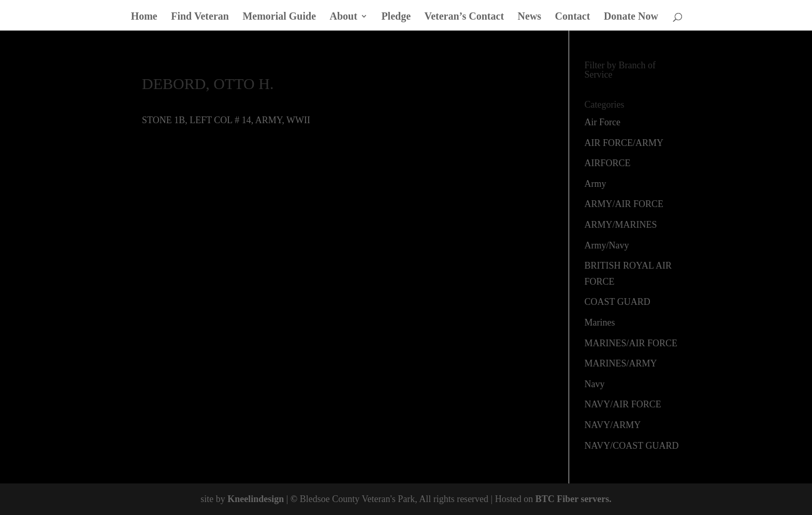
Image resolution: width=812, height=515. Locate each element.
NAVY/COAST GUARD (632, 446)
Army (596, 184)
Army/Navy (607, 245)
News (530, 17)
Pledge (396, 17)
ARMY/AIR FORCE (624, 204)
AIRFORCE (608, 163)
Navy (595, 384)
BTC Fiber (557, 499)
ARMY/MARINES (621, 225)
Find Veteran (200, 17)
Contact (573, 17)
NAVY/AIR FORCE (623, 404)
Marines (600, 322)
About (344, 17)
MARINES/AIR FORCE (631, 343)
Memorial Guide (279, 17)
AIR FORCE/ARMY (624, 143)
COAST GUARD (618, 302)
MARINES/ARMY (621, 363)
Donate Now (631, 17)
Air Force (603, 122)
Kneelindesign (256, 499)
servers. (595, 499)
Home (144, 17)
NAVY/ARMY (613, 425)
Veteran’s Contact (465, 17)
